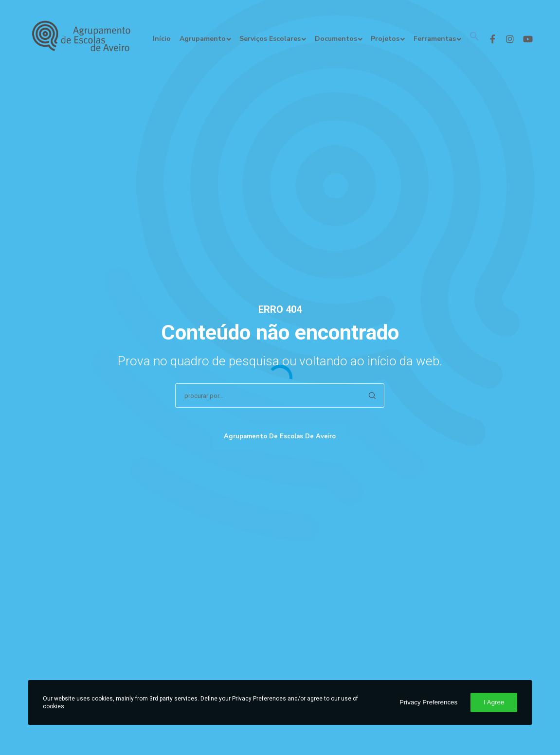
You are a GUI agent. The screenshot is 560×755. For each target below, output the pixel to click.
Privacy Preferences (428, 702)
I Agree (494, 702)
